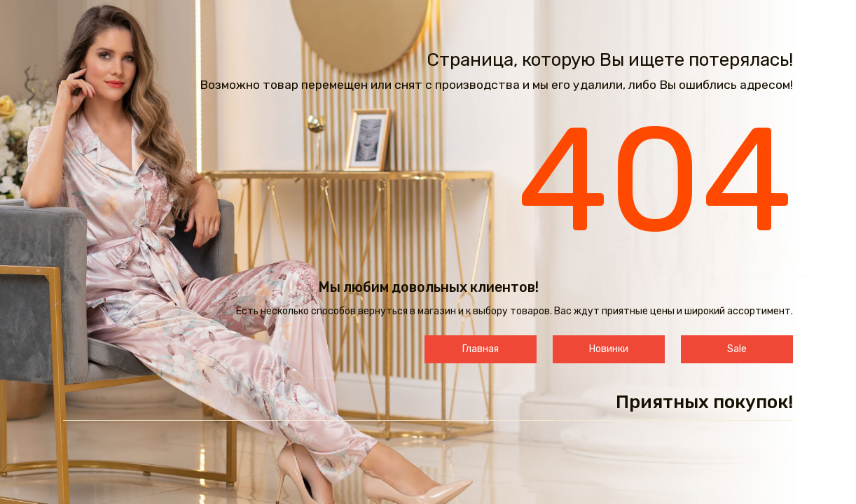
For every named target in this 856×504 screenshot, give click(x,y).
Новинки (609, 349)
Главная (481, 349)
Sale (737, 349)
